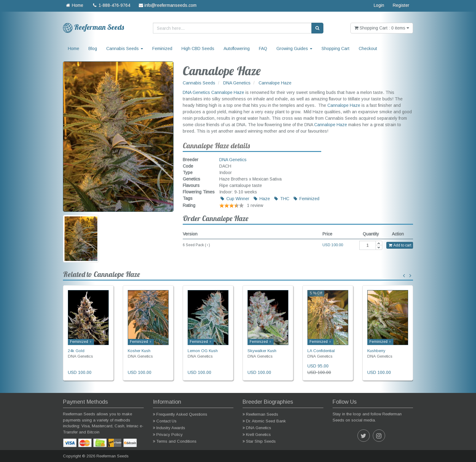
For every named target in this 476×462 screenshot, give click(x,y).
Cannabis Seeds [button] (125, 49)
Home (74, 5)
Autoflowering (237, 49)
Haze (261, 199)
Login (379, 5)
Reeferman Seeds (262, 414)
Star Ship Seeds (261, 441)
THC (281, 199)
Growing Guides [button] (294, 49)
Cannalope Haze (228, 92)
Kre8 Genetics (258, 435)
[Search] (317, 28)
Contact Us (166, 421)
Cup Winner (234, 199)
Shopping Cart (336, 49)
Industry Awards (171, 428)
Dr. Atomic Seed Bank (266, 421)
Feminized (162, 49)
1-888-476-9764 (111, 5)
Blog (93, 49)
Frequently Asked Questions (182, 414)
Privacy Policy (170, 435)
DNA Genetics (196, 92)
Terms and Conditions (176, 441)
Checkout (368, 49)
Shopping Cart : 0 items (382, 28)
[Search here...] (232, 28)
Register (401, 5)
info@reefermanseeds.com (168, 5)
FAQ (263, 49)
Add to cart (400, 245)
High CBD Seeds (198, 49)
